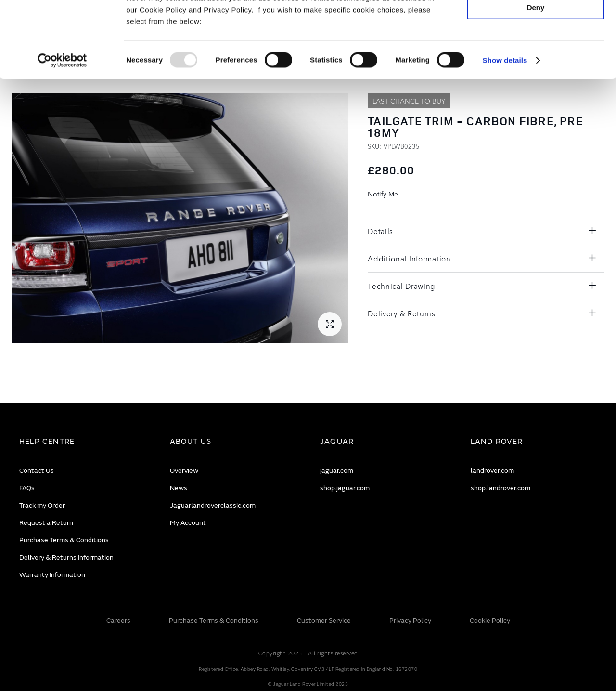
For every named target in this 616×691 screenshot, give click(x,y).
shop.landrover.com (500, 488)
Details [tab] (380, 231)
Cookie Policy (490, 620)
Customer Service (324, 620)
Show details (505, 132)
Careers (118, 620)
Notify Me (383, 194)
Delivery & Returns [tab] (402, 313)
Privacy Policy (410, 620)
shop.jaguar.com (345, 488)
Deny (536, 79)
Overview (184, 471)
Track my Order (42, 505)
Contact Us (37, 471)
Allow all (536, 23)
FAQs (27, 488)
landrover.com (492, 471)
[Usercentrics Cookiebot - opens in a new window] (62, 132)
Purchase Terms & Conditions (64, 540)
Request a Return (46, 523)
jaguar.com (337, 471)
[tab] (83, 442)
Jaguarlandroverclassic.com (213, 505)
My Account (188, 523)
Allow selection (535, 51)
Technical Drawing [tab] (401, 286)
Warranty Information (52, 575)
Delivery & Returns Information (66, 557)
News (179, 488)
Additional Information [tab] (409, 258)
